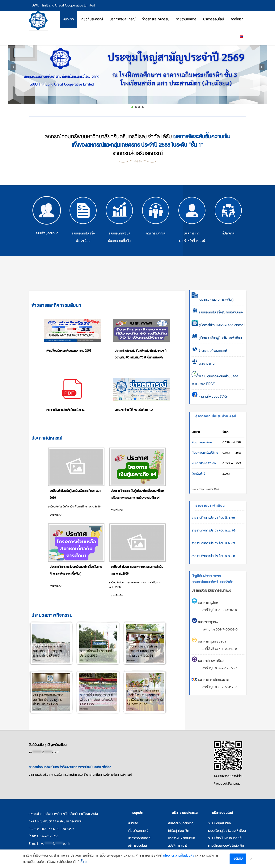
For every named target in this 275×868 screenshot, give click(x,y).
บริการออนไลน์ (137, 846)
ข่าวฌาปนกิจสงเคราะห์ (212, 351)
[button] (137, 67)
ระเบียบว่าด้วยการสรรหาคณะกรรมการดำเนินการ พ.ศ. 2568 (137, 570)
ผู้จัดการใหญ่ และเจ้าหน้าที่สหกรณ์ (192, 220)
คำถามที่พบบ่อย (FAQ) (209, 397)
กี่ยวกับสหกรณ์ (138, 831)
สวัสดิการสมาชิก (179, 846)
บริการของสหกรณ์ (140, 838)
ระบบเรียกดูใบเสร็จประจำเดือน (83, 220)
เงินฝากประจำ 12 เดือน (204, 463)
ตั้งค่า (84, 863)
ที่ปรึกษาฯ (228, 216)
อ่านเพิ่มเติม (56, 515)
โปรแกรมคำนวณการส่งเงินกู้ (213, 300)
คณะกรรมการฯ (156, 216)
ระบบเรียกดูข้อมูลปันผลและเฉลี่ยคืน (119, 220)
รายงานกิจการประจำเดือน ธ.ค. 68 (213, 556)
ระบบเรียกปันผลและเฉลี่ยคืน (226, 838)
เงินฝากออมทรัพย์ (202, 442)
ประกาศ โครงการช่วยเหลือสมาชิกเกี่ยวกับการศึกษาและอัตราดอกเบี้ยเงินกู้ (76, 570)
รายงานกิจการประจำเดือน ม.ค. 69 (213, 543)
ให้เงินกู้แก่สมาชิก (179, 831)
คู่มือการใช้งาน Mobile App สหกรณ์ (218, 325)
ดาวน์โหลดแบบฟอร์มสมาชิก (226, 846)
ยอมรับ (238, 859)
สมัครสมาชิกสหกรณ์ (181, 823)
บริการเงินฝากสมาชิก (182, 838)
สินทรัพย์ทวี (198, 474)
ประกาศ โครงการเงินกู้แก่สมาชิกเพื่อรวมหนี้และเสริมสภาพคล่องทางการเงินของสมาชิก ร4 (137, 494)
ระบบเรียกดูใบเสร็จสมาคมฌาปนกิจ (217, 312)
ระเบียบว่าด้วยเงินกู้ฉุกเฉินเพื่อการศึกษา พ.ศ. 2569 (75, 494)
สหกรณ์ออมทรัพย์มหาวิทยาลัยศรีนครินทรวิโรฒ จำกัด (38, 20)
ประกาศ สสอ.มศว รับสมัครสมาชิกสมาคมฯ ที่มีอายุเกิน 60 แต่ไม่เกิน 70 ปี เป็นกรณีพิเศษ (140, 354)
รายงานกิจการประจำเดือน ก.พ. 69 (214, 530)
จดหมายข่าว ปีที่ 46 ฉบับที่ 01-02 (134, 410)
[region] (137, 70)
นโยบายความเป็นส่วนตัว (179, 856)
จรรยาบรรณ (203, 364)
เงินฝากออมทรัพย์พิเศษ (205, 453)
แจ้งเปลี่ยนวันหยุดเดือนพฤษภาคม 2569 (68, 351)
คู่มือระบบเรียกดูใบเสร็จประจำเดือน (217, 338)
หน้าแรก (133, 823)
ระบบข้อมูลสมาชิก (47, 216)
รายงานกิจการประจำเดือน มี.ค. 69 (66, 410)
